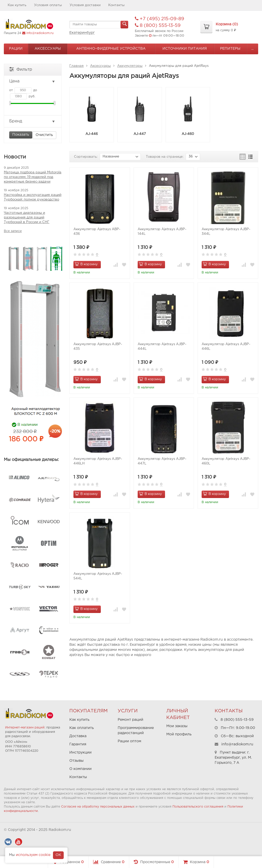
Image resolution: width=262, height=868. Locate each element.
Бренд (32, 121)
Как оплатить (82, 728)
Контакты (116, 5)
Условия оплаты (48, 5)
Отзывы (77, 761)
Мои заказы (177, 726)
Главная (77, 66)
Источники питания (185, 49)
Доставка (78, 736)
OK (58, 855)
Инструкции (80, 753)
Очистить (44, 135)
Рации (16, 49)
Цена (32, 81)
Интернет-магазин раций (25, 728)
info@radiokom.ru (40, 33)
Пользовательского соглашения (198, 807)
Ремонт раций (130, 720)
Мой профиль (179, 734)
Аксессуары (48, 49)
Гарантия (78, 744)
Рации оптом (129, 741)
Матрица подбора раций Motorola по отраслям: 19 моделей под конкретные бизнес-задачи (33, 177)
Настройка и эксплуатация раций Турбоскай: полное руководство (33, 197)
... (252, 49)
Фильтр (21, 69)
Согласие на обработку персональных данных (98, 807)
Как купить (17, 5)
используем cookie (33, 855)
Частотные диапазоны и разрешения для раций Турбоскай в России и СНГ (27, 218)
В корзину (86, 264)
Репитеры (230, 49)
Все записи (13, 231)
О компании (80, 769)
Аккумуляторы (130, 66)
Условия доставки (85, 5)
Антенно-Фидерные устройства (111, 49)
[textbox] (99, 25)
